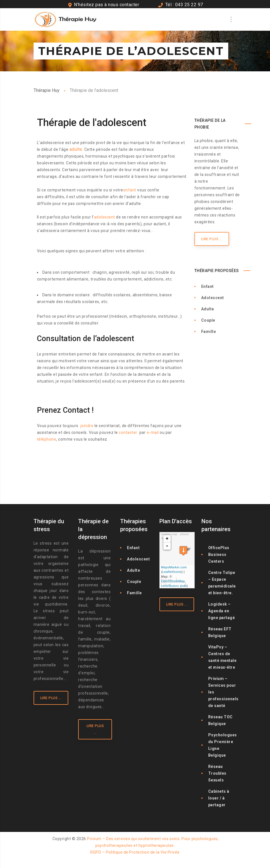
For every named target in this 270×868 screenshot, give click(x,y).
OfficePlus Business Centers (219, 555)
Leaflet (167, 572)
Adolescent (213, 298)
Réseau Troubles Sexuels (217, 773)
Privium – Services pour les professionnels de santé (223, 692)
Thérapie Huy (47, 90)
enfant (130, 190)
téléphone (47, 439)
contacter (128, 432)
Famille (209, 332)
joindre (87, 426)
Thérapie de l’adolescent (61, 462)
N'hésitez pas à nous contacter (107, 5)
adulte (76, 149)
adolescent (105, 217)
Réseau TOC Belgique (220, 720)
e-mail (153, 432)
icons (177, 572)
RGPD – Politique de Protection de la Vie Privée (135, 852)
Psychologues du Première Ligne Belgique (223, 745)
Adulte (208, 309)
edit (184, 586)
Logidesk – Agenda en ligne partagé (222, 611)
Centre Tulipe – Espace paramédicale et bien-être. (222, 583)
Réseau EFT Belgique (220, 632)
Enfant (208, 286)
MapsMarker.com (174, 567)
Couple (208, 320)
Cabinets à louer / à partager (219, 798)
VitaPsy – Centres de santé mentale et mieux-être (222, 657)
